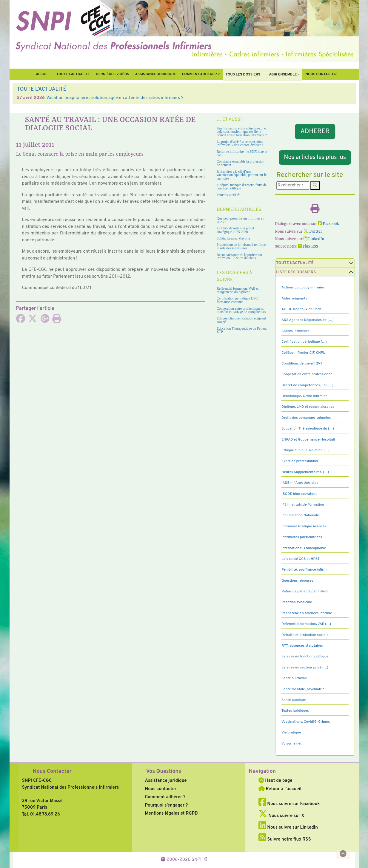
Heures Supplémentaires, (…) (305, 472)
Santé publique (294, 700)
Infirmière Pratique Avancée (304, 526)
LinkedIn (314, 239)
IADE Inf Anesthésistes (300, 483)
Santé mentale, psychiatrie (303, 689)
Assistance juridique (156, 74)
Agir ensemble (283, 75)
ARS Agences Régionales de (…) (307, 320)
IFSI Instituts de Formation (303, 505)
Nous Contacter (52, 772)
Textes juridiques (295, 711)
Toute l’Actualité (73, 74)
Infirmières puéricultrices (302, 537)
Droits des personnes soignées (306, 418)
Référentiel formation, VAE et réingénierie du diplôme (238, 290)
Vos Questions (164, 772)
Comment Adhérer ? (201, 74)
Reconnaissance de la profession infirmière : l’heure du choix (239, 257)
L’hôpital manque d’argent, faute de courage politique (242, 187)
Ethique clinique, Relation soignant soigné (241, 320)
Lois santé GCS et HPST (301, 559)
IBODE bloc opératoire (300, 494)
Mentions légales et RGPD (171, 814)
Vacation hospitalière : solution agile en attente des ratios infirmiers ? (115, 98)
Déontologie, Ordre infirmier (304, 396)
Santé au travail (294, 678)
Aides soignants (294, 299)
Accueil (43, 74)
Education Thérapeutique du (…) (308, 429)
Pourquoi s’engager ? (167, 806)
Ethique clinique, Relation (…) (305, 450)
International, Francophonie (304, 548)
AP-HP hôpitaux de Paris (301, 309)
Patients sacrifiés (228, 195)
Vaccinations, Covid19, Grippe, (306, 722)
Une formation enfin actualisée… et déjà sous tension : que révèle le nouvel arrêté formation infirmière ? (242, 132)
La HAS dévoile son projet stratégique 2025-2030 (235, 230)
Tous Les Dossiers (243, 75)
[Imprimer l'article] (57, 321)
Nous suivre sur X (281, 816)
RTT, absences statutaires (302, 646)
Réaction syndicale (297, 602)
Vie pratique (291, 733)
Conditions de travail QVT (302, 364)
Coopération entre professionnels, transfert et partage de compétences (241, 310)
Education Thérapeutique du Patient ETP (242, 330)
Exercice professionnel (300, 461)
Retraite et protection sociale (305, 635)
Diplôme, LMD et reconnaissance (308, 407)
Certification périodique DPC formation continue (237, 300)
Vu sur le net (292, 744)
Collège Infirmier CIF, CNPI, (303, 353)
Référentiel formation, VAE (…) (306, 624)
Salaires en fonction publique (305, 657)
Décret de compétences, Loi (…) (307, 385)
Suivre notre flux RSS (285, 840)
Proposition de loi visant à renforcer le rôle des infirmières (242, 247)
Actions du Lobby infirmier (303, 288)
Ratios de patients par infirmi (305, 591)
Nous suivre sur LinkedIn (288, 828)
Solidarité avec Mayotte (233, 238)
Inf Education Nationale (300, 515)
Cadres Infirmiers (295, 331)
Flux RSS (308, 247)
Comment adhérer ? (165, 797)
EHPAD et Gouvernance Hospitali (308, 440)
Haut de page (275, 781)
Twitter (313, 232)
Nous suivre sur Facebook (289, 804)
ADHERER (315, 132)
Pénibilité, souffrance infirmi (304, 570)
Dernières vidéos (112, 74)
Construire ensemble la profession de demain (240, 163)
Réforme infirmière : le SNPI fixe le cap (242, 153)
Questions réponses (297, 581)
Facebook (328, 224)
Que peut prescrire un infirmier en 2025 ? (240, 220)
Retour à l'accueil (280, 789)
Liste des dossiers (296, 272)
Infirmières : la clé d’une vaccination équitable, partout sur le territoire (242, 175)
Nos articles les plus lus (315, 157)
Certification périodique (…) (304, 342)
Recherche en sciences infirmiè (307, 613)
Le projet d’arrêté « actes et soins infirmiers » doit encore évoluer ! (240, 144)
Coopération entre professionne (307, 374)
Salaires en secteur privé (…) (305, 668)
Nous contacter (321, 74)
